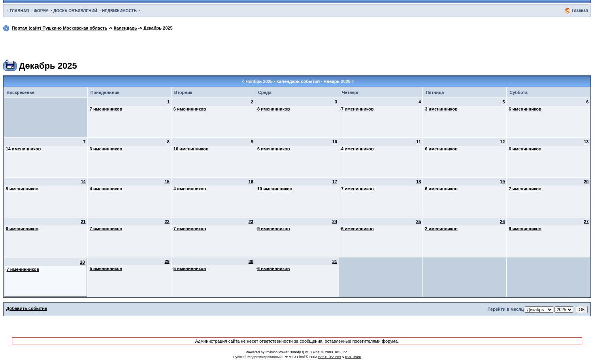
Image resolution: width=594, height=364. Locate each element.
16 (251, 182)
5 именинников (22, 189)
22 (167, 221)
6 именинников (190, 109)
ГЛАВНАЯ (20, 11)
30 (251, 261)
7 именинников (106, 109)
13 (586, 142)
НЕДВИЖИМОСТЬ (119, 11)
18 (419, 182)
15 (167, 182)
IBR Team (353, 357)
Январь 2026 (337, 81)
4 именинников (357, 149)
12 (502, 142)
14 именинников (24, 149)
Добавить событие (27, 308)
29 (167, 261)
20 (586, 182)
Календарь (125, 28)
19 (502, 182)
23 (251, 221)
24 (335, 221)
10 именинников (191, 149)
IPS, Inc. (341, 352)
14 (83, 182)
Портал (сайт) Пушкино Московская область (60, 28)
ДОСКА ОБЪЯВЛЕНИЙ (75, 11)
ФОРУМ (41, 11)
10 (335, 142)
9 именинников (274, 229)
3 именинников (441, 109)
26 (502, 221)
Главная (580, 10)
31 (335, 261)
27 (586, 221)
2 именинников (441, 229)
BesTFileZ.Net (330, 357)
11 (419, 142)
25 (419, 221)
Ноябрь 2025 (259, 81)
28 (82, 262)
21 (83, 221)
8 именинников (274, 109)
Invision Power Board (282, 352)
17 (335, 182)
